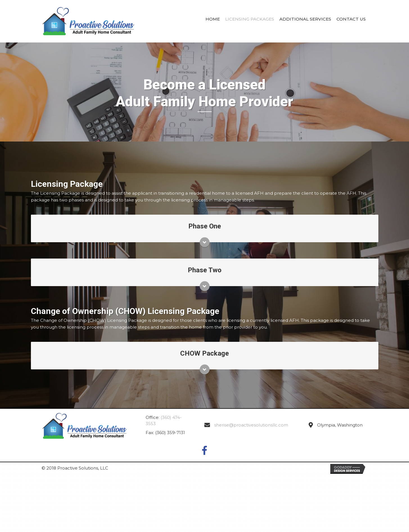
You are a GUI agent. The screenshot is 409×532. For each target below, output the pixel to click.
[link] (213, 21)
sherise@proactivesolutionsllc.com (251, 425)
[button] (205, 452)
